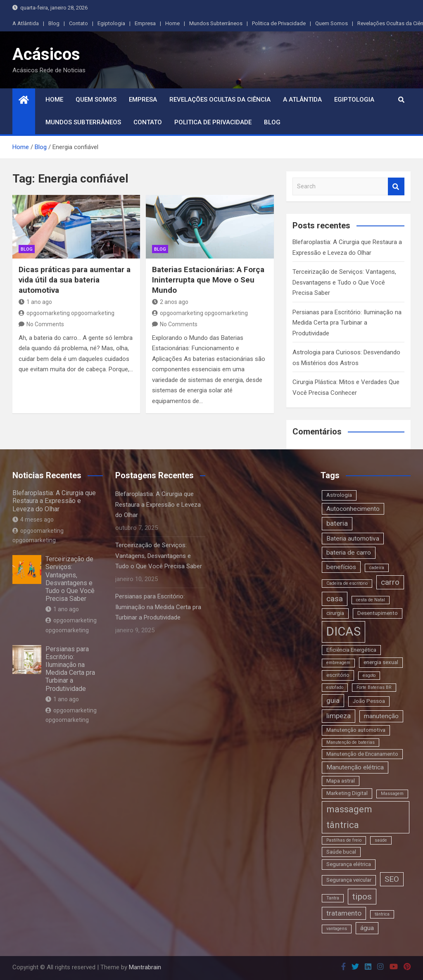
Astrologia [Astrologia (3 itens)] (339, 495)
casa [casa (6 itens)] (335, 599)
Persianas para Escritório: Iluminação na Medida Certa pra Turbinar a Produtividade (347, 323)
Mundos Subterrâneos (216, 23)
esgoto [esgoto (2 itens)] (369, 675)
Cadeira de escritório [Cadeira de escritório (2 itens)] (347, 583)
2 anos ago (170, 302)
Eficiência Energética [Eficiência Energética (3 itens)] (351, 650)
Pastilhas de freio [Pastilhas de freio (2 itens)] (344, 840)
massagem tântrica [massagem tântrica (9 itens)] (349, 817)
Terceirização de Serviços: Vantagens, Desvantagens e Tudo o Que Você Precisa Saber (344, 282)
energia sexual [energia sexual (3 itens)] (381, 662)
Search (396, 186)
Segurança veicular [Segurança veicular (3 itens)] (349, 880)
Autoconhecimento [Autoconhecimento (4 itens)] (353, 509)
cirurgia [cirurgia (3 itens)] (335, 613)
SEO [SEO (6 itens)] (392, 879)
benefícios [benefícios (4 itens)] (341, 567)
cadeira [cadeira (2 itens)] (377, 568)
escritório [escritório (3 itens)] (338, 675)
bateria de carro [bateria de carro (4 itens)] (349, 553)
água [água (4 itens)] (367, 928)
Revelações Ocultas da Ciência (220, 100)
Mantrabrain (145, 967)
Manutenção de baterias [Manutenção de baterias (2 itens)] (351, 742)
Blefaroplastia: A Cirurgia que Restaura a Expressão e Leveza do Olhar (54, 501)
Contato (78, 23)
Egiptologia (111, 23)
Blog (54, 23)
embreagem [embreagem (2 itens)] (338, 663)
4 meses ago (33, 520)
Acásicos (46, 54)
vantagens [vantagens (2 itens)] (337, 929)
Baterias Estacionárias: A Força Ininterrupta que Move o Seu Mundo (208, 280)
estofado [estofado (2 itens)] (335, 687)
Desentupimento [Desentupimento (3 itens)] (378, 613)
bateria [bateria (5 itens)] (337, 523)
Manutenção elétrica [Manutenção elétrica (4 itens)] (355, 767)
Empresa (145, 23)
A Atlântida (26, 23)
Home (172, 23)
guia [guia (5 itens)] (333, 700)
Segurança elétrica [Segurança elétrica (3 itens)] (349, 864)
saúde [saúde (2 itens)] (381, 840)
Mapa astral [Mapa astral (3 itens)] (341, 781)
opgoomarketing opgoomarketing (67, 313)
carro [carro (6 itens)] (390, 582)
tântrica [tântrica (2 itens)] (382, 914)
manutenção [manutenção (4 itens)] (381, 716)
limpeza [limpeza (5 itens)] (339, 716)
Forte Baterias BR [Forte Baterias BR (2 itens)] (374, 687)
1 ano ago (35, 302)
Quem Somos (332, 23)
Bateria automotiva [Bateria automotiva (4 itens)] (353, 539)
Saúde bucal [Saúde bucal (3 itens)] (341, 852)
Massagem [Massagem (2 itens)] (392, 794)
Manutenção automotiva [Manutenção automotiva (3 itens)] (356, 730)
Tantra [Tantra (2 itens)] (333, 898)
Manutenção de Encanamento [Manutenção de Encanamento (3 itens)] (362, 754)
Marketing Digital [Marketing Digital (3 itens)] (347, 793)
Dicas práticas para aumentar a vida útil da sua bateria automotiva (75, 280)
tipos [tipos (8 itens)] (362, 896)
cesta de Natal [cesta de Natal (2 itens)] (371, 600)
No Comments (45, 324)
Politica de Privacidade (279, 23)
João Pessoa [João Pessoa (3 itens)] (369, 701)
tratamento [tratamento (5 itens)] (344, 913)
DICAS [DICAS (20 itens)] (343, 631)
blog (27, 249)
